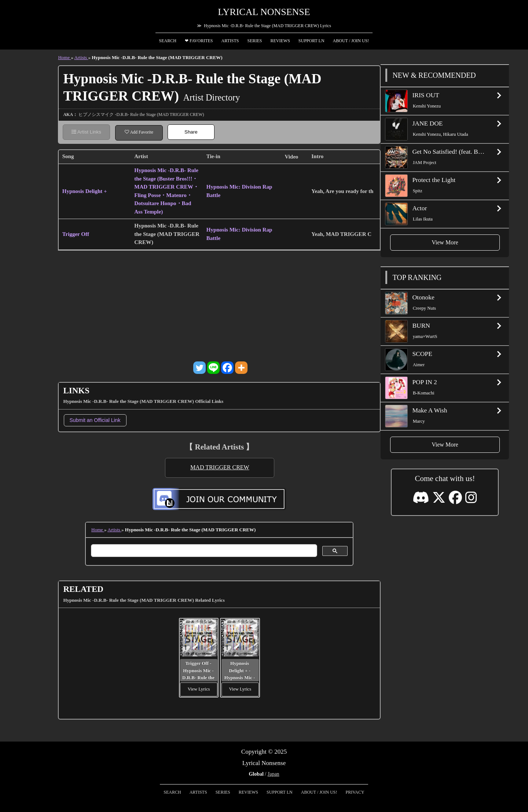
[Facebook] (227, 368)
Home (64, 57)
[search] (203, 551)
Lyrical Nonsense (264, 12)
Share (191, 132)
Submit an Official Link (95, 420)
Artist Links (86, 132)
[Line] (213, 368)
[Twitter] (199, 368)
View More (445, 242)
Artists (81, 57)
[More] (241, 368)
